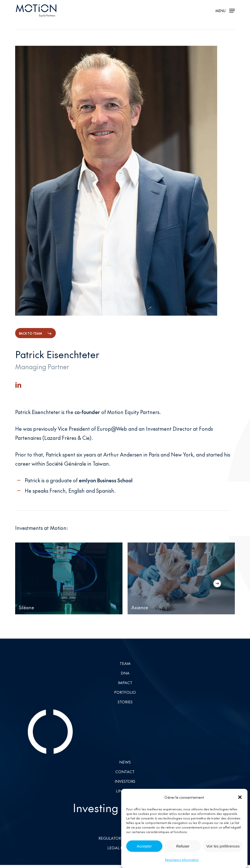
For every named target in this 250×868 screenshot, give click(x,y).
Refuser (183, 846)
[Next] (217, 583)
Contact (125, 772)
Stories (125, 702)
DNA (125, 673)
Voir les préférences (223, 846)
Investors (125, 781)
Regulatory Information (182, 860)
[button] (240, 797)
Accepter (144, 846)
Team (125, 663)
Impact (125, 682)
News (125, 762)
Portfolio (125, 692)
